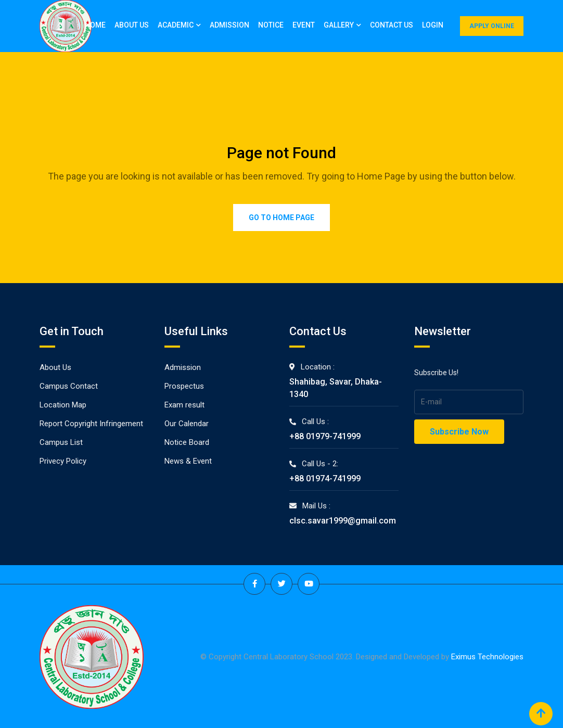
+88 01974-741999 (325, 478)
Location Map (63, 405)
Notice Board (187, 442)
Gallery (339, 25)
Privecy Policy (63, 461)
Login (433, 25)
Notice (271, 25)
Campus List (61, 442)
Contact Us (392, 25)
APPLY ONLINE (492, 26)
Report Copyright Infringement (91, 424)
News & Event (188, 461)
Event (304, 25)
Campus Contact (69, 386)
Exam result (184, 405)
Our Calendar (187, 424)
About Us (132, 25)
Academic (176, 25)
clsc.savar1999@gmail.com (343, 521)
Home (95, 25)
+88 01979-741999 (325, 436)
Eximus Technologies (487, 657)
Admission (229, 25)
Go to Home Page (281, 218)
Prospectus (184, 386)
